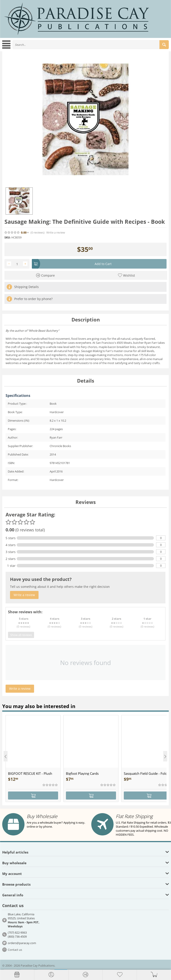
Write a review (56, 233)
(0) (38, 233)
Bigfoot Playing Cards (82, 773)
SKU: (7, 237)
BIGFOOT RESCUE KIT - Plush (30, 773)
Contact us (15, 950)
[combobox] (91, 45)
